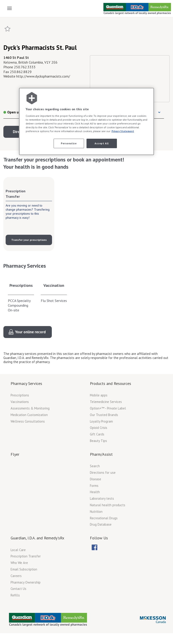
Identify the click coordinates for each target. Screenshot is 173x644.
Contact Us (18, 589)
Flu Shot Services (54, 301)
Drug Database (101, 524)
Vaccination (54, 285)
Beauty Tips (98, 441)
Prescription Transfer (26, 556)
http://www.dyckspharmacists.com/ (43, 76)
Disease (96, 479)
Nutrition (96, 512)
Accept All (102, 143)
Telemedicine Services (106, 402)
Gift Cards (97, 434)
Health (95, 492)
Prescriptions (21, 285)
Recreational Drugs (104, 518)
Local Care (18, 550)
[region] (86, 122)
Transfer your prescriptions (29, 240)
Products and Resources (110, 383)
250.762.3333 (25, 67)
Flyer (15, 454)
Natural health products (108, 505)
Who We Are (19, 563)
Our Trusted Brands (104, 415)
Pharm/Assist (101, 454)
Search (95, 466)
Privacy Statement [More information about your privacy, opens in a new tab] (123, 131)
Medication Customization (29, 415)
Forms (94, 486)
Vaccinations (20, 402)
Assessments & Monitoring (30, 408)
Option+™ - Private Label (108, 408)
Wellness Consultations (28, 421)
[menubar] (97, 547)
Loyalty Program (101, 421)
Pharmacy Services (26, 383)
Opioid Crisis (99, 428)
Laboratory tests (102, 498)
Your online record (30, 332)
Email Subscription (24, 569)
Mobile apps (99, 395)
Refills (15, 595)
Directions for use (103, 473)
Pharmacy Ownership (26, 582)
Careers (16, 576)
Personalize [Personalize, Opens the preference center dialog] (69, 143)
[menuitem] (94, 547)
